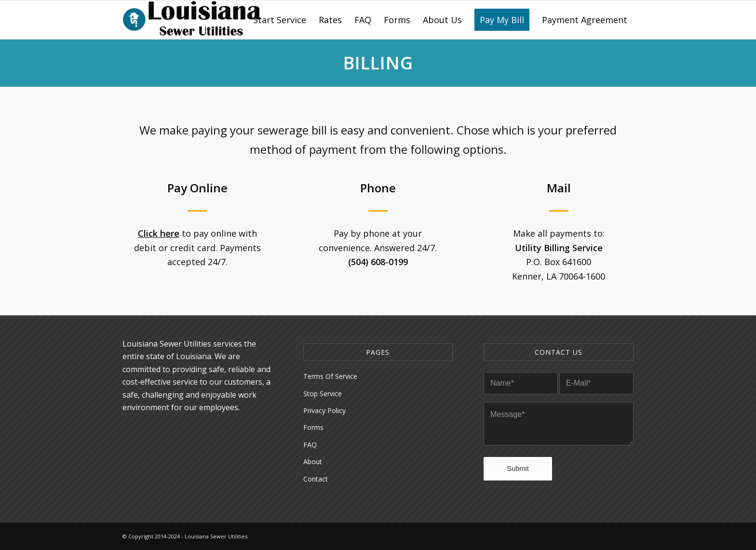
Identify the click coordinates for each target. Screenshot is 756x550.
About (313, 462)
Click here (159, 233)
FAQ (310, 445)
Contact (316, 479)
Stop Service (323, 394)
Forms (313, 427)
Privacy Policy (324, 410)
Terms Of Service (330, 376)
